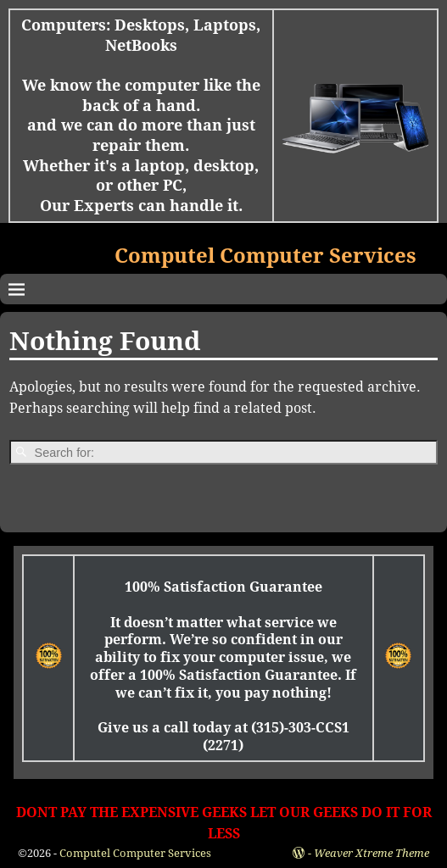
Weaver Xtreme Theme (372, 853)
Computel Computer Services (265, 256)
